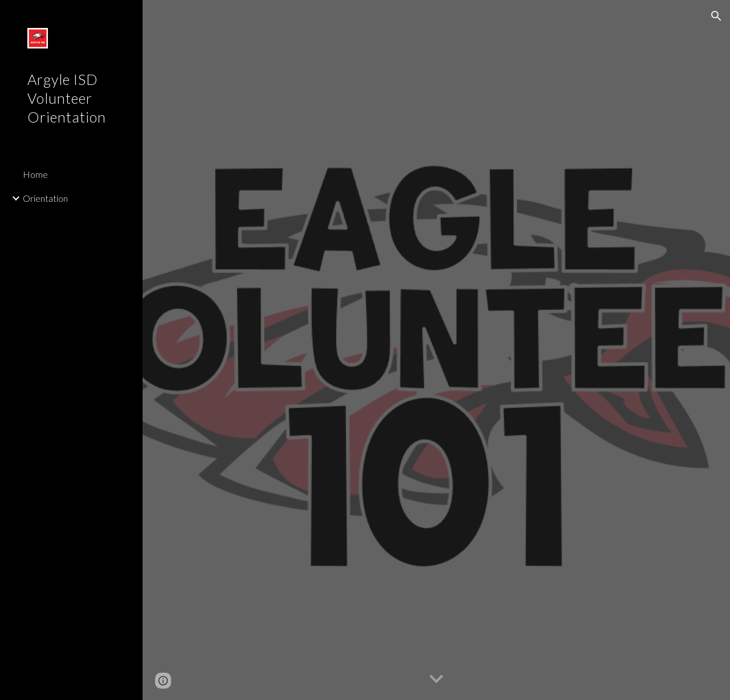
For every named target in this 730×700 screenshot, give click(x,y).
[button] (716, 16)
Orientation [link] (45, 198)
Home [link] (35, 174)
